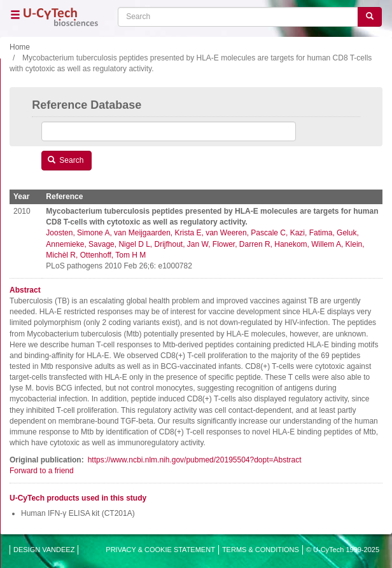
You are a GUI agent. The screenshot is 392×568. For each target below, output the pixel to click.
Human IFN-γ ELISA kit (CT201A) (78, 513)
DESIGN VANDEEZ (44, 550)
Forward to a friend (42, 471)
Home (20, 47)
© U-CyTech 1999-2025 (343, 550)
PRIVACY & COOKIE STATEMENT (160, 550)
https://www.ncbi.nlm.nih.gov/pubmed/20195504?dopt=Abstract (195, 460)
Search (66, 160)
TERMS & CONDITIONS (261, 550)
